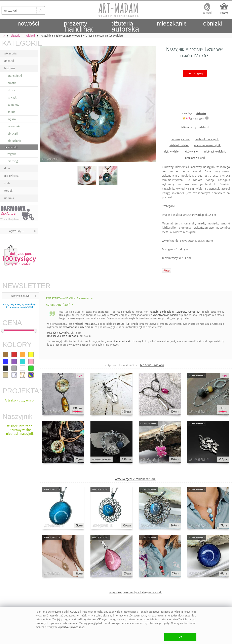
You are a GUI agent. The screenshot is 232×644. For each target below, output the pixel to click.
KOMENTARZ (60, 305)
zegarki (12, 154)
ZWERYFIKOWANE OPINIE (70, 298)
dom (7, 168)
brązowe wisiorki (195, 158)
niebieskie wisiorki (215, 152)
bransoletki (15, 76)
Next (149, 105)
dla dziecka (11, 176)
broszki (12, 83)
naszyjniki (14, 126)
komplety (13, 105)
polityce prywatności (72, 627)
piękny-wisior (171, 152)
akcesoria (10, 54)
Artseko (201, 113)
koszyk (224, 13)
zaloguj (207, 13)
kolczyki (12, 98)
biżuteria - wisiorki (152, 365)
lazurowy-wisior (181, 139)
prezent (29, 307)
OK (180, 637)
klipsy (11, 90)
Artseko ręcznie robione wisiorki (136, 479)
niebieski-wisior (179, 145)
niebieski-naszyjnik (207, 139)
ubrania (9, 198)
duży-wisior (192, 152)
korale (11, 112)
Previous (46, 105)
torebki (9, 191)
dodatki (9, 61)
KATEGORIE (20, 43)
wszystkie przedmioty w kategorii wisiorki (136, 592)
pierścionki (14, 141)
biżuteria (10, 68)
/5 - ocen (193, 119)
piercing (13, 161)
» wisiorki (11, 147)
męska (12, 119)
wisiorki (204, 127)
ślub (7, 183)
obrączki (13, 134)
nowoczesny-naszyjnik (207, 145)
